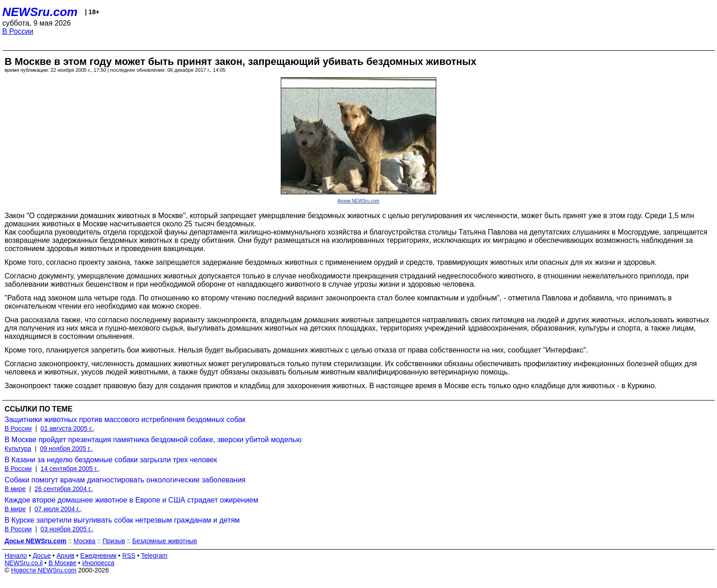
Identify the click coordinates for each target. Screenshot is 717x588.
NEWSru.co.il (24, 563)
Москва (85, 541)
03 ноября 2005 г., (67, 529)
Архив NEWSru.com (358, 201)
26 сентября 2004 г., (64, 489)
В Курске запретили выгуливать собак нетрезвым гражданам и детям (122, 520)
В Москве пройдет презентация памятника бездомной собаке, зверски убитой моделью (153, 440)
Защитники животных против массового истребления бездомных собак (125, 420)
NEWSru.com (40, 12)
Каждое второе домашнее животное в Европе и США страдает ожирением (131, 500)
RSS (129, 556)
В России (18, 31)
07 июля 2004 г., (58, 509)
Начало (16, 556)
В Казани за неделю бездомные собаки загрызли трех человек (111, 460)
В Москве (62, 563)
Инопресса (99, 563)
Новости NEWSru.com (44, 570)
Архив (66, 556)
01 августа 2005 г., (68, 428)
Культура (18, 449)
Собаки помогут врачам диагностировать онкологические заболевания (125, 480)
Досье (42, 556)
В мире (15, 489)
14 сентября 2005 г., (70, 469)
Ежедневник (99, 556)
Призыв (114, 541)
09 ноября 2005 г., (66, 449)
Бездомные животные (165, 541)
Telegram (155, 556)
